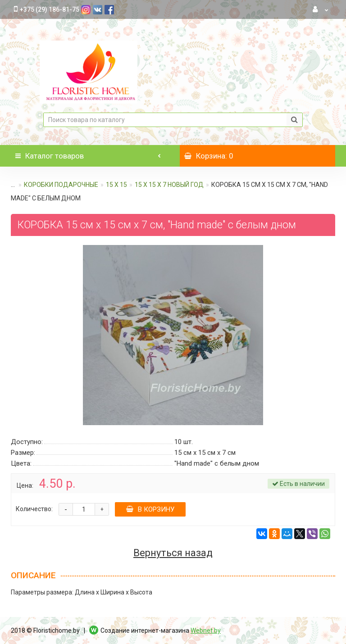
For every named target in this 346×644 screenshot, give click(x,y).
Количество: (34, 509)
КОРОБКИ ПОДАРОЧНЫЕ (61, 185)
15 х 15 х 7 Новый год (169, 185)
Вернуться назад (173, 553)
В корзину (150, 509)
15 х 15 (116, 185)
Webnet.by (206, 630)
